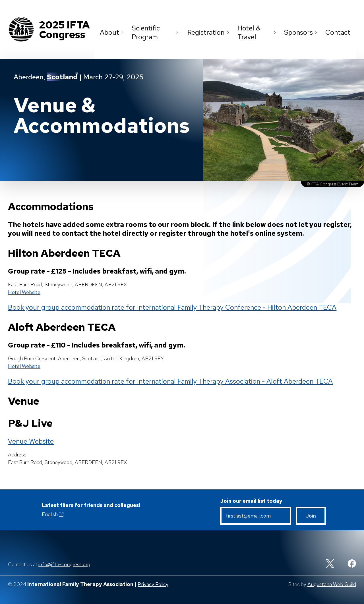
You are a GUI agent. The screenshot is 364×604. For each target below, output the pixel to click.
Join (311, 516)
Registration (210, 32)
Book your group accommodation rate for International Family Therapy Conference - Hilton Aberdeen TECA (172, 307)
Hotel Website (24, 292)
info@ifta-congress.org (64, 564)
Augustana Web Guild (332, 584)
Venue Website (31, 441)
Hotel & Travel (258, 32)
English (53, 514)
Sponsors (302, 32)
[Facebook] (352, 564)
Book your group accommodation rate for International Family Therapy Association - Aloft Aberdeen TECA (170, 381)
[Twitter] (330, 564)
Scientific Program (157, 32)
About (113, 32)
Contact (338, 32)
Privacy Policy (153, 584)
